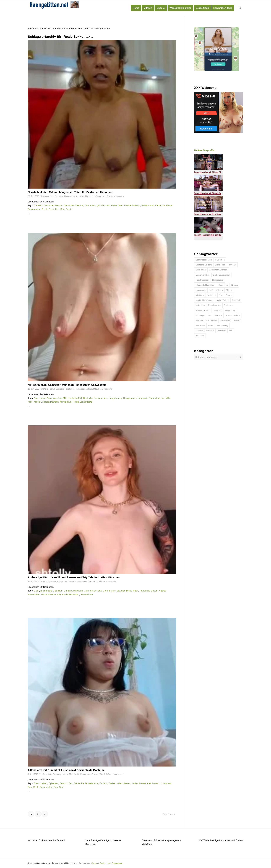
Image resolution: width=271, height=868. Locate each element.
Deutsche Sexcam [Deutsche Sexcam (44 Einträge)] (204, 265)
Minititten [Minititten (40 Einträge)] (200, 295)
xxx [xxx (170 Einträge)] (231, 331)
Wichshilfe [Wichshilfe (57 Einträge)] (222, 331)
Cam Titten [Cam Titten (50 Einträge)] (220, 260)
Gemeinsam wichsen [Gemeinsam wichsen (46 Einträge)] (218, 270)
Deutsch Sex (66, 783)
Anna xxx (51, 398)
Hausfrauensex (71, 196)
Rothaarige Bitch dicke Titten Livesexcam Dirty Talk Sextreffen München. (74, 577)
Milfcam (89, 389)
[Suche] (240, 8)
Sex (104, 196)
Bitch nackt (46, 591)
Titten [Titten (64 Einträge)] (210, 325)
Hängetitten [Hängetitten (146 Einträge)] (223, 285)
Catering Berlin (99, 863)
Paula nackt (148, 205)
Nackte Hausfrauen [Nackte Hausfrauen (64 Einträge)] (204, 300)
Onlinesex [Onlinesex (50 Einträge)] (228, 305)
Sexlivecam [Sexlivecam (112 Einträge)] (225, 320)
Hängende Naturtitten (148, 398)
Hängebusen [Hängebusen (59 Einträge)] (218, 280)
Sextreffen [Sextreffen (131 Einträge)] (200, 325)
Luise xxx (157, 783)
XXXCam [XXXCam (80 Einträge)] (200, 336)
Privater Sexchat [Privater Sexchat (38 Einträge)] (203, 310)
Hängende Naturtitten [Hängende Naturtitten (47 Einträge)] (205, 285)
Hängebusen (130, 398)
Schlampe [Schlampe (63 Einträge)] (200, 315)
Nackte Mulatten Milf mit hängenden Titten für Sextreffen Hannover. (70, 192)
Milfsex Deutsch (51, 402)
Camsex (38, 205)
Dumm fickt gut (92, 205)
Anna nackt (40, 398)
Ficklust (103, 783)
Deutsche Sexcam (53, 205)
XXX (95, 582)
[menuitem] (136, 8)
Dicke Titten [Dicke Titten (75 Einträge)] (220, 265)
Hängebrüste (115, 398)
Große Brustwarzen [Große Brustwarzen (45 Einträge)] (221, 275)
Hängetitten (58, 196)
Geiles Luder (115, 783)
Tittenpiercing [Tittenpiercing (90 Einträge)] (222, 325)
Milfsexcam (66, 402)
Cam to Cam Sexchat (114, 591)
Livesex (81, 196)
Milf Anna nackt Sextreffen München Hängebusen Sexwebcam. (67, 385)
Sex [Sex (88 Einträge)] (209, 315)
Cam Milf (62, 398)
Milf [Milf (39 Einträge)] (211, 290)
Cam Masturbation (73, 591)
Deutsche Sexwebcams (95, 398)
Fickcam (106, 205)
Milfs (95, 389)
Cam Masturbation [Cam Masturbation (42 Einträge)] (204, 260)
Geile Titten (117, 205)
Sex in (69, 209)
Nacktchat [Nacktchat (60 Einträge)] (211, 295)
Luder (135, 783)
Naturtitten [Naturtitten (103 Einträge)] (200, 305)
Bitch (45, 582)
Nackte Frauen (81, 582)
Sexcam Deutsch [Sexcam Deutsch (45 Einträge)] (232, 315)
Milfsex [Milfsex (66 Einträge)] (229, 290)
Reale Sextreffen (50, 209)
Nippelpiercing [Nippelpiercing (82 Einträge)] (214, 305)
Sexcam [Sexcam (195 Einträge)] (218, 315)
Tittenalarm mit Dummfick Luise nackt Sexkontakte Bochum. (66, 770)
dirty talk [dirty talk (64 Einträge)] (232, 265)
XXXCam (101, 582)
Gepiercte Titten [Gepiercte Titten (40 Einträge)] (203, 275)
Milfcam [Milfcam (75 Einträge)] (219, 290)
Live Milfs (166, 398)
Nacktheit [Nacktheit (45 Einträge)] (236, 300)
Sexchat (110, 196)
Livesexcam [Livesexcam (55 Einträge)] (201, 290)
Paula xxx (160, 205)
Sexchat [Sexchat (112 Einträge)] (199, 320)
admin (122, 196)
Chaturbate (48, 196)
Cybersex (52, 582)
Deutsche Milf (75, 398)
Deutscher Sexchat (74, 205)
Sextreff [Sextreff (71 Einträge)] (237, 320)
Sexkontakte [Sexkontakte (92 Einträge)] (212, 320)
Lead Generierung (115, 863)
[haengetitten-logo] (54, 8)
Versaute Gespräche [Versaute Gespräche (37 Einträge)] (205, 331)
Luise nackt (145, 783)
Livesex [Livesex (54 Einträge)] (234, 285)
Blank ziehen (41, 783)
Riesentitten (87, 594)
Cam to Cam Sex (93, 591)
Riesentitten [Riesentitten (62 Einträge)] (230, 310)
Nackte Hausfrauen (93, 196)
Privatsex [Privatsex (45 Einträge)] (217, 310)
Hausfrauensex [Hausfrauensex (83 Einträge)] (202, 280)
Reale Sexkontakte (83, 402)
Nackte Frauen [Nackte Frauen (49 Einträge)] (225, 295)
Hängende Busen (148, 591)
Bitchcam (58, 591)
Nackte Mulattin (132, 205)
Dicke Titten (48, 389)
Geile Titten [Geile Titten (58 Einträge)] (201, 270)
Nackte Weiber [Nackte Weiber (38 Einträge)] (222, 300)
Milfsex (37, 402)
